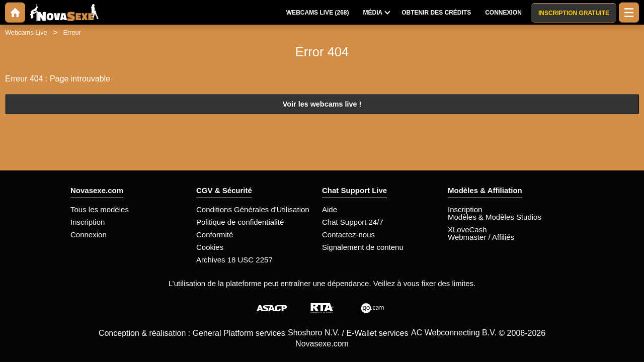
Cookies (210, 247)
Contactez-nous (348, 235)
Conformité (215, 235)
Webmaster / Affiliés (481, 237)
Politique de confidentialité (240, 222)
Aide (330, 209)
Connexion (89, 235)
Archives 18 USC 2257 (234, 260)
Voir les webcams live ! (322, 104)
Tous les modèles (100, 209)
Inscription (88, 222)
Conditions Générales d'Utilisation (253, 209)
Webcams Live (26, 32)
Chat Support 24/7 (353, 222)
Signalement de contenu (363, 247)
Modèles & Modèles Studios (495, 217)
